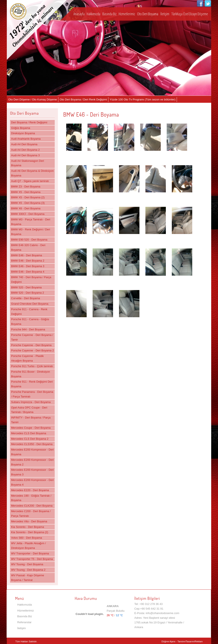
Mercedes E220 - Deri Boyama (30, 490)
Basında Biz (109, 14)
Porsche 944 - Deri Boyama (28, 329)
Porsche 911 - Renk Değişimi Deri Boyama (32, 384)
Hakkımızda (93, 14)
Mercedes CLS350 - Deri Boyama (32, 444)
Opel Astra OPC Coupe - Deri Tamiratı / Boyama (29, 410)
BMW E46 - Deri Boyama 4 (28, 272)
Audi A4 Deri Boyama (24, 144)
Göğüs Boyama (21, 128)
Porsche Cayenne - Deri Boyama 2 (32, 350)
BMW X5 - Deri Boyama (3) (28, 203)
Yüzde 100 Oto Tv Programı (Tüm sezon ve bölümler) (143, 99)
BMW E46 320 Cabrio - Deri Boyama (28, 247)
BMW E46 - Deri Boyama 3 (28, 266)
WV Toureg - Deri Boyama (27, 564)
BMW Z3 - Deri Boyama (26, 187)
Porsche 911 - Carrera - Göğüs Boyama (30, 322)
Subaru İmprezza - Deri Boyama (31, 402)
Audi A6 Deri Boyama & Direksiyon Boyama (32, 173)
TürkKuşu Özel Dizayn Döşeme (190, 14)
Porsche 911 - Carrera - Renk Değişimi (29, 312)
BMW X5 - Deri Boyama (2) (28, 197)
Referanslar (24, 622)
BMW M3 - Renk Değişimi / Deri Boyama (31, 232)
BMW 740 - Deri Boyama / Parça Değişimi (31, 280)
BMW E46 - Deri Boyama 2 (28, 261)
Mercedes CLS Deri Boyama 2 (30, 439)
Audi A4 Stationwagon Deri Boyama (28, 163)
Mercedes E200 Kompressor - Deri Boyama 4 (32, 482)
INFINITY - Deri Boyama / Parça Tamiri (31, 420)
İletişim (165, 14)
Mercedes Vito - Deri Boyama (29, 521)
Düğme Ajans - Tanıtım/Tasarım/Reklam (182, 641)
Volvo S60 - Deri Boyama (27, 538)
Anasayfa (79, 14)
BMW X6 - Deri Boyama (26, 208)
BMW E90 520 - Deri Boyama (29, 240)
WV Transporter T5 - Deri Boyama (32, 559)
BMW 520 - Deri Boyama (26, 287)
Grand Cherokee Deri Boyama (30, 304)
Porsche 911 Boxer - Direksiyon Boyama (31, 374)
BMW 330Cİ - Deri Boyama (28, 214)
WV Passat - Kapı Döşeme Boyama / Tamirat (28, 578)
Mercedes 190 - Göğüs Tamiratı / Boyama (31, 498)
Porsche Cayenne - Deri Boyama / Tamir (32, 337)
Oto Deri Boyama (148, 14)
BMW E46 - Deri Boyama (27, 255)
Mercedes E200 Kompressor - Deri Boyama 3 (32, 472)
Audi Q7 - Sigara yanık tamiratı (30, 181)
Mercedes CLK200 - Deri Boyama (32, 506)
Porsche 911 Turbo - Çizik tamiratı (32, 366)
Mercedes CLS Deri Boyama (29, 433)
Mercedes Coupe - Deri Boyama (31, 428)
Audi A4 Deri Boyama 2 (25, 150)
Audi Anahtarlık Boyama (26, 139)
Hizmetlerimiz (127, 14)
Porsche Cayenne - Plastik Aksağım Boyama (27, 358)
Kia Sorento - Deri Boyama (28, 527)
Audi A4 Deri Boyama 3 (25, 155)
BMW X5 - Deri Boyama (26, 192)
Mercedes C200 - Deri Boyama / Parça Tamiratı (31, 514)
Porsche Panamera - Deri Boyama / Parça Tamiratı (32, 394)
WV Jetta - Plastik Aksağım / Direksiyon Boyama (28, 546)
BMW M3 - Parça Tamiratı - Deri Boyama (31, 222)
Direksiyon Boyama (23, 133)
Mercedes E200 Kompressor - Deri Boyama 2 (32, 462)
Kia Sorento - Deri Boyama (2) (30, 532)
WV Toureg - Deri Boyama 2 (28, 570)
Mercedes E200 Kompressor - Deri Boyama (32, 452)
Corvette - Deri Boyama (26, 298)
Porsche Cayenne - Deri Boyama (31, 345)
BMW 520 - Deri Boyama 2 (28, 293)
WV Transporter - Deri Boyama (30, 553)
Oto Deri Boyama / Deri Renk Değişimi (83, 99)
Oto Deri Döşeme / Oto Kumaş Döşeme (33, 99)
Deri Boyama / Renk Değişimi (29, 122)
